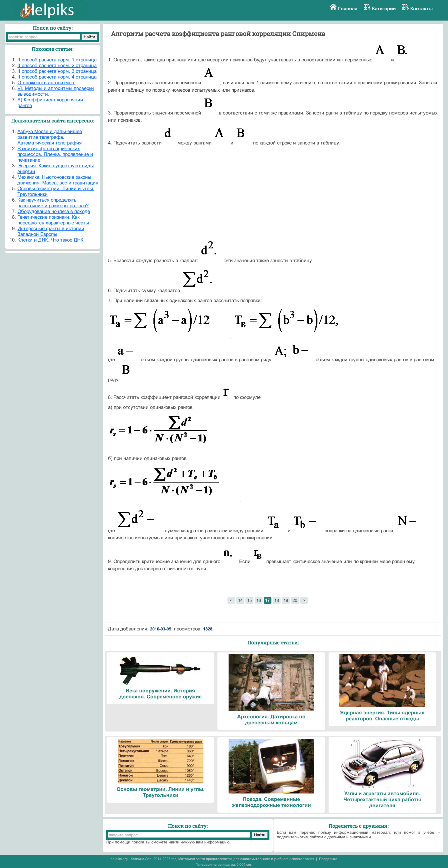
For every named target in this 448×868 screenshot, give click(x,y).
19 (286, 600)
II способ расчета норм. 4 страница (57, 77)
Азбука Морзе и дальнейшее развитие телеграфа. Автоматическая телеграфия (50, 137)
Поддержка (328, 859)
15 (249, 600)
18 (277, 600)
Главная (348, 9)
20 (295, 600)
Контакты (422, 9)
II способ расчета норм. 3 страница (57, 71)
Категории (384, 9)
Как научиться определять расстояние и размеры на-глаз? (53, 203)
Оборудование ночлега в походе (54, 211)
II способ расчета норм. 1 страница (57, 60)
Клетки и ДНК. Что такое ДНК (50, 240)
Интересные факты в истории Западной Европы (51, 231)
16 (259, 600)
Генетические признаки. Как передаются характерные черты (53, 220)
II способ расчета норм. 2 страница (57, 66)
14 (240, 600)
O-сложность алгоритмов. (46, 83)
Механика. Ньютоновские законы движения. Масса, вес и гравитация (58, 180)
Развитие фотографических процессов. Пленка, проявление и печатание (55, 154)
